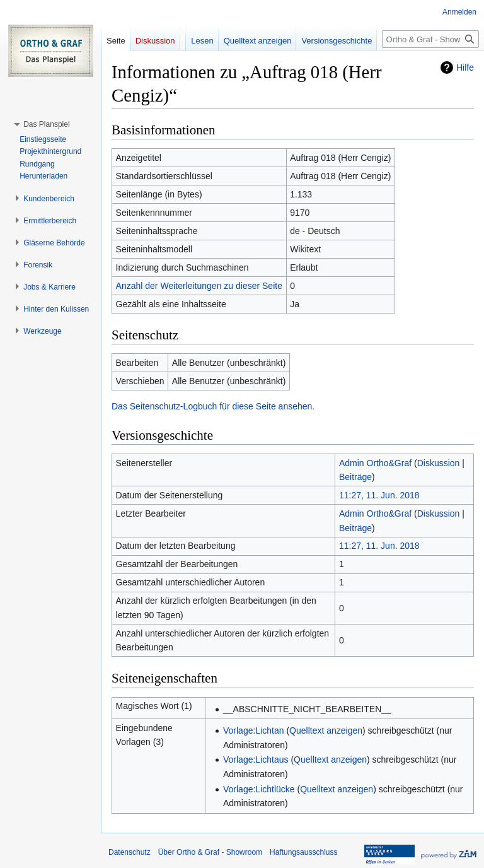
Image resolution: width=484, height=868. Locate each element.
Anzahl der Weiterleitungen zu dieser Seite (199, 286)
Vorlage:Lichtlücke (259, 789)
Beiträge (355, 477)
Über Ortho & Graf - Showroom (210, 852)
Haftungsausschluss (303, 852)
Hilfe (465, 67)
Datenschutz (130, 852)
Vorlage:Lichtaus (256, 759)
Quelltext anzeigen (326, 730)
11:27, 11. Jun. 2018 (379, 495)
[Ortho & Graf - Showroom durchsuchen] (430, 39)
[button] (46, 124)
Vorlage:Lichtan (254, 730)
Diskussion (439, 463)
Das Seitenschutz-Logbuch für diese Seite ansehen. (213, 406)
